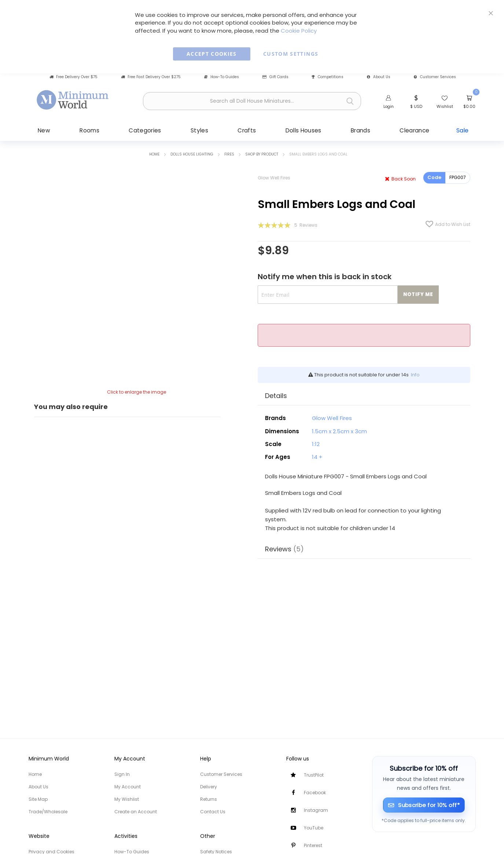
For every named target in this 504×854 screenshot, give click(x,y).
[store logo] (73, 100)
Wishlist (445, 106)
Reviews (284, 549)
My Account (128, 787)
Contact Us (213, 812)
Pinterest (313, 845)
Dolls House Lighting (192, 154)
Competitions (328, 77)
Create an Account (136, 812)
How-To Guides (222, 77)
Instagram (316, 810)
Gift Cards (275, 77)
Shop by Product (262, 154)
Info (415, 375)
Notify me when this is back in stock (325, 277)
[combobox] (252, 101)
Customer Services (435, 77)
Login (389, 106)
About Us (379, 77)
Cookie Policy (299, 31)
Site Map (38, 799)
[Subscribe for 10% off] (424, 805)
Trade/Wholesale (48, 812)
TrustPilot (314, 775)
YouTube (314, 828)
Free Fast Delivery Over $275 (151, 77)
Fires (229, 154)
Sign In (122, 774)
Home (154, 154)
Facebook (315, 793)
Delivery (209, 787)
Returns (209, 799)
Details (276, 396)
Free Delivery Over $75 (73, 77)
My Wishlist (127, 799)
